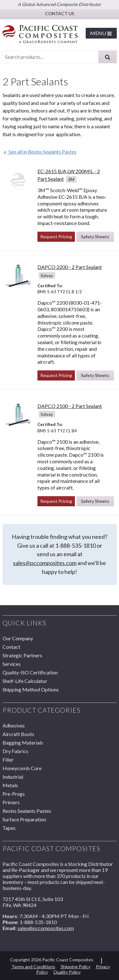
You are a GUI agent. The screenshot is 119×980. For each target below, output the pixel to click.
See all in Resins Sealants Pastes (40, 152)
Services (12, 664)
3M (71, 179)
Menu (101, 33)
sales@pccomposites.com (45, 563)
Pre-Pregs (14, 794)
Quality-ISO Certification (30, 672)
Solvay (47, 275)
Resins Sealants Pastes (27, 811)
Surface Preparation (24, 819)
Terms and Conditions (33, 967)
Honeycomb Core (22, 768)
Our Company (18, 638)
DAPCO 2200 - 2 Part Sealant (70, 267)
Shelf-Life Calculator (25, 681)
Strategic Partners (22, 655)
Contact (11, 647)
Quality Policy (67, 972)
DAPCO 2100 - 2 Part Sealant (70, 406)
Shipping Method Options (31, 689)
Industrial (13, 777)
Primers (11, 802)
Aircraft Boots (18, 734)
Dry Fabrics (15, 751)
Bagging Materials (23, 743)
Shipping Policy (76, 967)
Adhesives (14, 725)
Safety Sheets (95, 237)
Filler (8, 760)
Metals (10, 785)
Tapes (9, 828)
